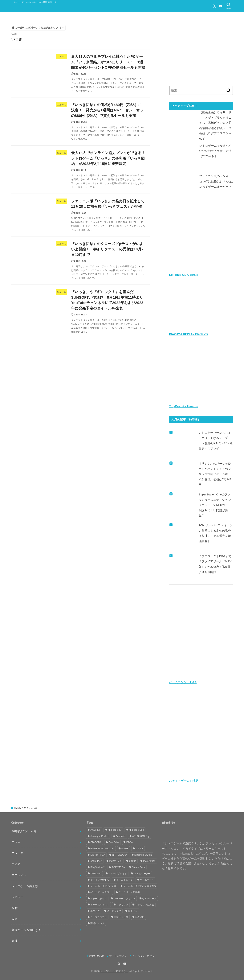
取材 (15, 908)
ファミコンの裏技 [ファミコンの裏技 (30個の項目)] (144, 905)
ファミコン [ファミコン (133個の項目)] (122, 905)
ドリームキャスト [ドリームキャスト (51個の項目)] (100, 905)
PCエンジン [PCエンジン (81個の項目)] (116, 861)
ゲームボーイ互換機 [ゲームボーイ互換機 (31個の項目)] (129, 892)
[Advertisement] (201, 52)
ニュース (17, 853)
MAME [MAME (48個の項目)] (125, 849)
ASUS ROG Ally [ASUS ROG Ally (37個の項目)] (141, 836)
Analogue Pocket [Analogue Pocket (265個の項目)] (99, 836)
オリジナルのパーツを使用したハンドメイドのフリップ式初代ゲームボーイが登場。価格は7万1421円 (216, 474)
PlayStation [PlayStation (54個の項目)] (149, 861)
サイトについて (118, 956)
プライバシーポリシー (144, 956)
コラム (16, 842)
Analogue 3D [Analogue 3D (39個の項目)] (115, 830)
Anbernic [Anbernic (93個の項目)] (120, 836)
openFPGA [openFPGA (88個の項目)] (96, 861)
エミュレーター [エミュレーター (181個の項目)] (142, 874)
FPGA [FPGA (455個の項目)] (130, 842)
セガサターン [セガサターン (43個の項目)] (149, 899)
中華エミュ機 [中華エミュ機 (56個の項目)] (121, 917)
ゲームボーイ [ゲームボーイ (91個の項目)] (147, 880)
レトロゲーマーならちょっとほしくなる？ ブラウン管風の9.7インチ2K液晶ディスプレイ (216, 441)
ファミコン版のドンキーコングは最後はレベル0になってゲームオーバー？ (216, 181)
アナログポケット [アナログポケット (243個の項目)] (118, 874)
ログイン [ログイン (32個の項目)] (133, 911)
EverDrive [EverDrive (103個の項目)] (114, 842)
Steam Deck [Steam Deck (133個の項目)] (139, 867)
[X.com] (215, 6)
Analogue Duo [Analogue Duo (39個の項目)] (136, 830)
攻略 (15, 919)
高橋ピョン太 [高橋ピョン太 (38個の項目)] (97, 923)
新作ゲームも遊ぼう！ (26, 930)
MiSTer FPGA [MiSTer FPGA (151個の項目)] (98, 855)
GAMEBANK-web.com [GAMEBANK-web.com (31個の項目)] (102, 849)
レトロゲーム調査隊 (25, 886)
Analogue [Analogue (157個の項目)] (95, 830)
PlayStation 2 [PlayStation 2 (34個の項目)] (98, 867)
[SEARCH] (228, 6)
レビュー (17, 897)
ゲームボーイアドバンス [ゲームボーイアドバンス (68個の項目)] (103, 886)
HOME (18, 808)
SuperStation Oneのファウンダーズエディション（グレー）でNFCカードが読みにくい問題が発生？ (215, 505)
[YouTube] (221, 6)
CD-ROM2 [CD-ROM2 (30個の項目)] (96, 842)
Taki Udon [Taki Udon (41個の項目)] (96, 874)
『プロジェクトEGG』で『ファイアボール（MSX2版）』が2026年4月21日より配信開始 (216, 564)
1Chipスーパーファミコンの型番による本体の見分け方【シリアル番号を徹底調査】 (216, 533)
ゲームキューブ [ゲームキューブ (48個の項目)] (124, 880)
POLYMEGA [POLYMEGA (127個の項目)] (118, 867)
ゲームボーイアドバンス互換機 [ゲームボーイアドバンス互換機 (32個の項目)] (140, 886)
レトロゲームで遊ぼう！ (114, 971)
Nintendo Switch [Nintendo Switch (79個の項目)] (143, 855)
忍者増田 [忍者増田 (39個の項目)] (140, 917)
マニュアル (19, 875)
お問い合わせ (97, 956)
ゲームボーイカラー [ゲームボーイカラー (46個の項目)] (101, 892)
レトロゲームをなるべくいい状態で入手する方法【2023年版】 (215, 151)
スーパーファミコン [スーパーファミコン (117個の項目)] (125, 899)
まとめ (16, 864)
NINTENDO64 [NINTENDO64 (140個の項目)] (120, 855)
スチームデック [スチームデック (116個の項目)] (99, 899)
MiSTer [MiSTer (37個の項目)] (139, 849)
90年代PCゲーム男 (24, 831)
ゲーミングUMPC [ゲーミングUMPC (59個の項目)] (100, 880)
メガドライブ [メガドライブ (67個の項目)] (114, 911)
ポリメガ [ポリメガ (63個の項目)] (95, 911)
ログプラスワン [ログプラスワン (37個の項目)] (99, 917)
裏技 (15, 941)
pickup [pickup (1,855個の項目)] (133, 861)
